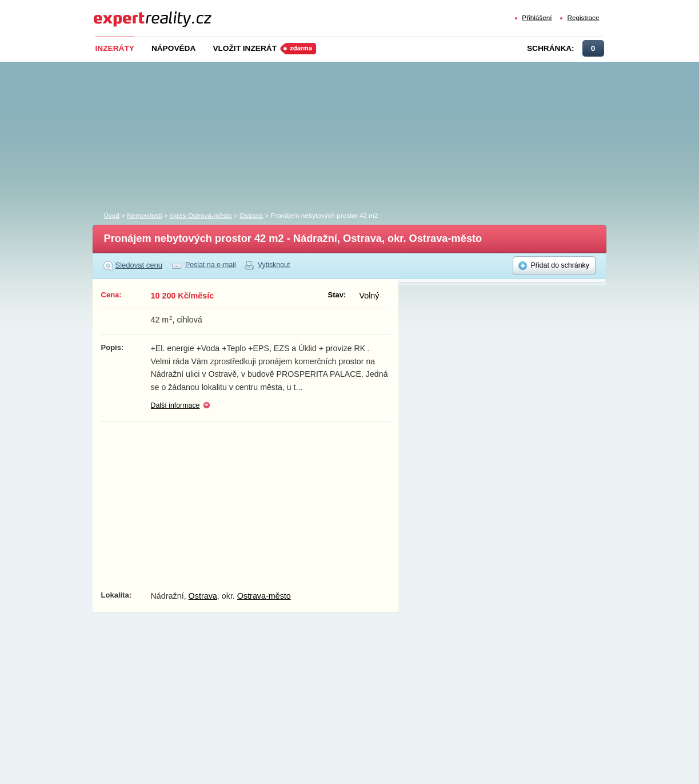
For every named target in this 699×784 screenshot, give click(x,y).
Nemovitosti (144, 215)
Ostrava (251, 215)
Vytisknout (274, 265)
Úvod (112, 215)
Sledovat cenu (139, 265)
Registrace (583, 17)
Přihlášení (537, 17)
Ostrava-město (264, 596)
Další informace (175, 405)
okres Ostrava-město (201, 215)
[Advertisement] (369, 133)
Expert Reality (115, 12)
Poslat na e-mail (211, 265)
